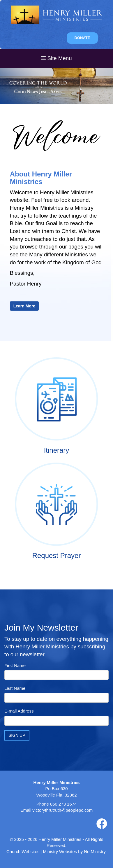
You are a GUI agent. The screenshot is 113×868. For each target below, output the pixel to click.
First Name (15, 665)
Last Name (15, 688)
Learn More (24, 306)
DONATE (82, 38)
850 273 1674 (63, 804)
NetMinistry (95, 852)
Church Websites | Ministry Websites (42, 852)
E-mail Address (19, 711)
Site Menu (56, 58)
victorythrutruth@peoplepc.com (62, 810)
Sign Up (17, 735)
